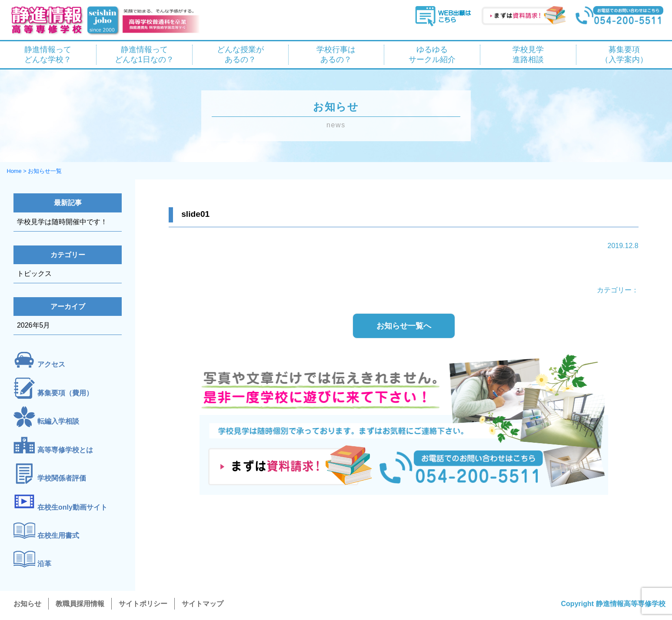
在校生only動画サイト (72, 507)
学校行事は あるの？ (336, 55)
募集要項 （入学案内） (624, 55)
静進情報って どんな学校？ (48, 55)
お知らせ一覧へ (404, 326)
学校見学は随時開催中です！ (62, 222)
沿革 (44, 564)
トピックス (34, 274)
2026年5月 (34, 325)
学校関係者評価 (62, 479)
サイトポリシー (143, 604)
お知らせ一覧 (45, 171)
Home (14, 171)
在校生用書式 (58, 535)
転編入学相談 (58, 422)
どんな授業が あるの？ (240, 55)
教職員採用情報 (80, 604)
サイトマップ (203, 604)
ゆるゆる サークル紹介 (432, 55)
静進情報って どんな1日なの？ (144, 55)
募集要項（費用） (65, 393)
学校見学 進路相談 (528, 55)
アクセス (51, 365)
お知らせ (27, 604)
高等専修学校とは (65, 450)
